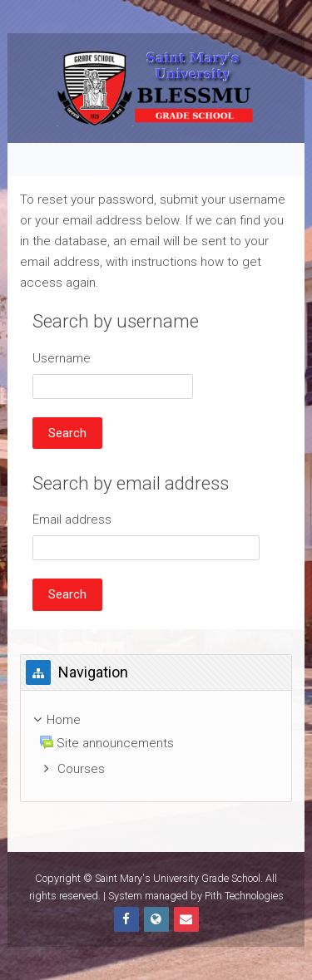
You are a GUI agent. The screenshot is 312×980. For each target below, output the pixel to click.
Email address (72, 520)
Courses (81, 769)
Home (64, 720)
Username (62, 358)
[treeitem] (156, 746)
